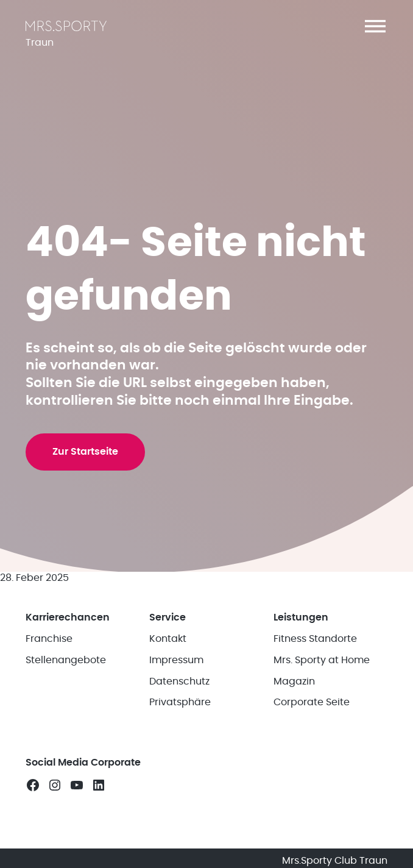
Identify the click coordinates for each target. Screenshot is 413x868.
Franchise (49, 639)
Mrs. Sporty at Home (322, 660)
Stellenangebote (66, 660)
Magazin (294, 681)
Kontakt (168, 639)
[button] (375, 26)
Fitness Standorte (315, 639)
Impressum (176, 660)
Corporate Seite (312, 702)
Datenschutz (179, 681)
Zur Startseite (85, 452)
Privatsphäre (180, 702)
